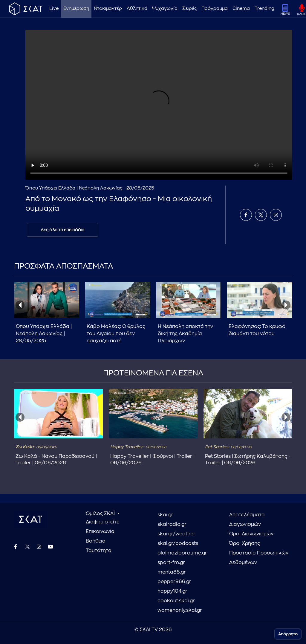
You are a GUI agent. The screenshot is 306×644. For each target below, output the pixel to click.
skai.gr (165, 515)
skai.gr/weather (176, 534)
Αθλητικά (137, 9)
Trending (264, 9)
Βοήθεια (96, 541)
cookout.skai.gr (176, 601)
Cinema (241, 9)
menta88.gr (172, 572)
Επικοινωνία (100, 531)
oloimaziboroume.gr (182, 553)
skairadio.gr (172, 524)
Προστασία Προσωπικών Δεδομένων (259, 558)
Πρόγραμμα (215, 9)
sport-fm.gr (171, 563)
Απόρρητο (288, 634)
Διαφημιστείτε (102, 522)
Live (54, 9)
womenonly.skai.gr (180, 610)
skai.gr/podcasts (178, 543)
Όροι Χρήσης (245, 543)
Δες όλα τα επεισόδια (62, 230)
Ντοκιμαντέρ (108, 9)
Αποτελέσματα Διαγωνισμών (247, 520)
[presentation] (20, 305)
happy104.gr (172, 591)
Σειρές (189, 9)
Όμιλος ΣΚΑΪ (101, 514)
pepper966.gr (174, 582)
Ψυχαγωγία (165, 9)
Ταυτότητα (99, 551)
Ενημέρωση (76, 9)
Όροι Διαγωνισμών (251, 534)
